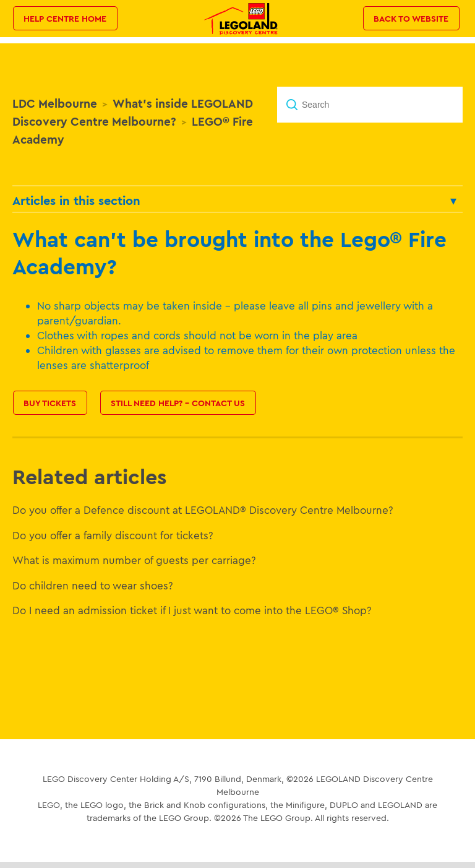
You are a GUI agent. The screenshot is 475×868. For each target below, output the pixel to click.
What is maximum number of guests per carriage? (134, 560)
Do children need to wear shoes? (93, 585)
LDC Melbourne (55, 103)
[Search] (370, 105)
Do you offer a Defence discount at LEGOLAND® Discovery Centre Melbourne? (203, 510)
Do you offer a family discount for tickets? (113, 535)
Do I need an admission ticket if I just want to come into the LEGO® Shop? (192, 610)
